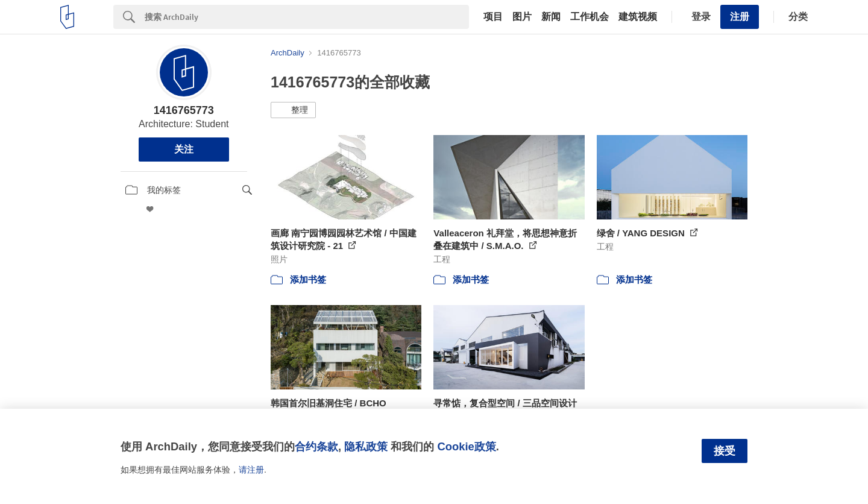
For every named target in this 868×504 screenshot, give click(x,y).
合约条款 (316, 446)
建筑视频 (638, 17)
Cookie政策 (466, 446)
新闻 (551, 17)
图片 (522, 17)
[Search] (307, 17)
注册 (740, 17)
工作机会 (590, 17)
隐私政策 (366, 446)
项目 (493, 17)
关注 (184, 149)
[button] (293, 110)
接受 (725, 451)
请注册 (251, 470)
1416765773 (184, 110)
